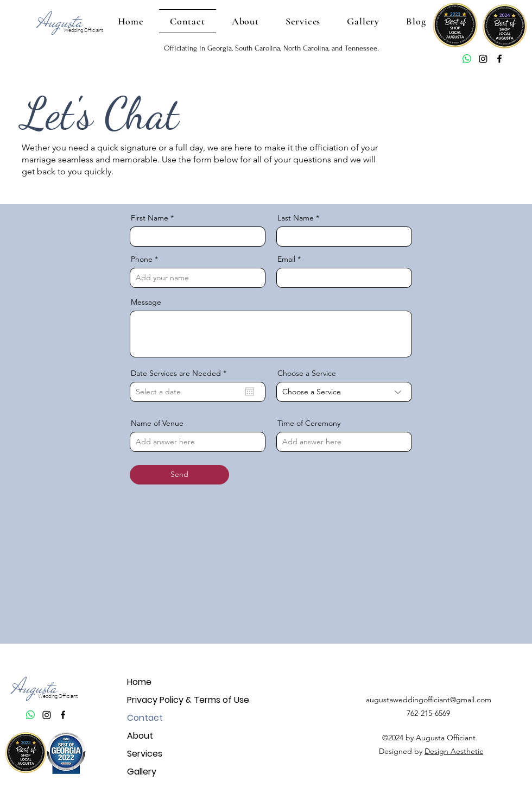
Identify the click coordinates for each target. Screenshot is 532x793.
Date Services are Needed (181, 373)
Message (146, 302)
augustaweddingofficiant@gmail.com (429, 700)
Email (286, 259)
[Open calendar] (250, 392)
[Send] (179, 475)
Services (145, 754)
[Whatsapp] (467, 59)
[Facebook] (499, 59)
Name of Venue (157, 423)
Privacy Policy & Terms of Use (165, 700)
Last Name (296, 218)
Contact (145, 718)
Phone (142, 259)
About (140, 736)
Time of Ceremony (309, 423)
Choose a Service (307, 373)
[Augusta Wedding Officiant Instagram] (483, 59)
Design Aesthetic (454, 751)
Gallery (142, 772)
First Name (150, 218)
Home (139, 682)
